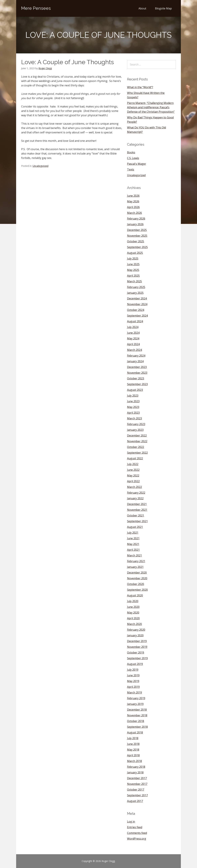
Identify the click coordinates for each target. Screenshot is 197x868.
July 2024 (133, 327)
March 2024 (134, 350)
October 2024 (136, 310)
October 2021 (136, 515)
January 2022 (135, 498)
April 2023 (133, 413)
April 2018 (133, 755)
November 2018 (137, 715)
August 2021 (135, 527)
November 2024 (137, 304)
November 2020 (137, 578)
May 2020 (133, 613)
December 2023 (137, 367)
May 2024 (133, 338)
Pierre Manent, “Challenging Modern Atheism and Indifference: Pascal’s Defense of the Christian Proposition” (151, 107)
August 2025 (135, 253)
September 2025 (137, 247)
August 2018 (135, 732)
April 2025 (133, 276)
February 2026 (136, 219)
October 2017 (136, 790)
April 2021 (133, 550)
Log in (131, 821)
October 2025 (136, 241)
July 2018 (133, 738)
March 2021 (134, 555)
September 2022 (137, 453)
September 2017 (137, 795)
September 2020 (137, 590)
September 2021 (137, 521)
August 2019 (135, 664)
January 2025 (135, 293)
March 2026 (134, 213)
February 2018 (136, 767)
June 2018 (133, 744)
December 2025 (137, 230)
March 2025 (134, 281)
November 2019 (137, 647)
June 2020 (133, 607)
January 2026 (135, 224)
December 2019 (137, 641)
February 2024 (136, 356)
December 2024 (137, 298)
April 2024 (133, 344)
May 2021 (133, 544)
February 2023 (136, 424)
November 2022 (137, 441)
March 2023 (134, 418)
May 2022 (133, 475)
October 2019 (136, 653)
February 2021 (136, 561)
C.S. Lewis (133, 158)
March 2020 (134, 624)
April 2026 (133, 207)
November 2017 (137, 784)
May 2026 (133, 201)
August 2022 (135, 458)
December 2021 (137, 504)
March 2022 (134, 487)
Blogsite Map (163, 8)
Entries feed (135, 827)
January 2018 (135, 772)
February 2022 (136, 493)
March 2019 (134, 692)
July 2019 (133, 670)
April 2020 (133, 618)
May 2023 (133, 407)
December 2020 (137, 573)
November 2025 (137, 236)
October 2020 (136, 584)
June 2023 (133, 401)
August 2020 (135, 595)
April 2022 (133, 481)
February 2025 (136, 287)
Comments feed (137, 833)
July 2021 (133, 533)
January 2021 (135, 567)
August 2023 (135, 390)
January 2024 (135, 361)
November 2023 (137, 373)
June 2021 (133, 538)
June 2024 (133, 333)
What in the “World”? (140, 87)
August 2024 (135, 321)
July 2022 (133, 464)
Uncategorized (41, 166)
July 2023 (133, 396)
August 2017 (135, 801)
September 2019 (137, 658)
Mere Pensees (36, 8)
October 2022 (136, 447)
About (142, 8)
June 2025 (133, 264)
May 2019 (133, 681)
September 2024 (137, 316)
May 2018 (133, 750)
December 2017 (137, 778)
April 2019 (133, 687)
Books (131, 152)
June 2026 (133, 196)
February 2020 (136, 630)
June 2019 (133, 675)
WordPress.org (137, 839)
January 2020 (135, 635)
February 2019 (136, 698)
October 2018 (136, 721)
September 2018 (137, 727)
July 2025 (133, 258)
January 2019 (135, 704)
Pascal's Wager (137, 164)
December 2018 (137, 710)
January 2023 (135, 430)
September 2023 (137, 384)
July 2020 (133, 601)
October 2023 (136, 378)
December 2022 (137, 436)
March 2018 (134, 761)
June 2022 (133, 470)
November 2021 (137, 510)
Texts (131, 169)
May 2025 (133, 270)
